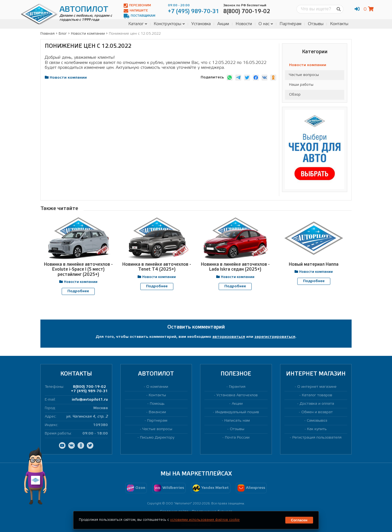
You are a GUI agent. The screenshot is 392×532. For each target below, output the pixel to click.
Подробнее (78, 291)
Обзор (295, 95)
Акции (223, 24)
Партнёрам (290, 24)
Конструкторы (169, 24)
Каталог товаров (317, 395)
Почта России (237, 438)
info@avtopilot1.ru (90, 399)
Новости (244, 24)
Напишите (136, 11)
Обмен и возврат (317, 412)
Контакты (339, 24)
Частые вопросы (304, 75)
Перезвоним (137, 6)
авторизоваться (229, 337)
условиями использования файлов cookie (205, 520)
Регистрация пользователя (317, 438)
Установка (201, 24)
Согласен (299, 520)
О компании (157, 387)
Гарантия (237, 387)
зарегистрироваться (275, 337)
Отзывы (316, 24)
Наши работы (301, 85)
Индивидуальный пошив (237, 412)
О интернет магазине (317, 387)
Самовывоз (317, 420)
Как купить (317, 429)
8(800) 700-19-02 (89, 387)
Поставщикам (139, 16)
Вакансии (157, 412)
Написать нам (237, 420)
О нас (266, 24)
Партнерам (157, 420)
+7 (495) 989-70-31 (89, 391)
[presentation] (189, 306)
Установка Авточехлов (237, 395)
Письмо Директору (157, 438)
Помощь (157, 404)
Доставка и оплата (317, 404)
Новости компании (308, 65)
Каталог (138, 24)
